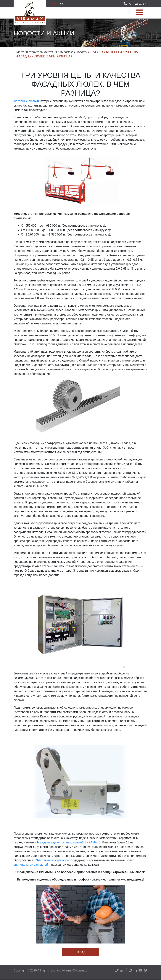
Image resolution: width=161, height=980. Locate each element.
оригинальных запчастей (31, 865)
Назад (81, 952)
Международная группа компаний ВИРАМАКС (69, 842)
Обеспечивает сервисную (52, 860)
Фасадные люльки (26, 101)
